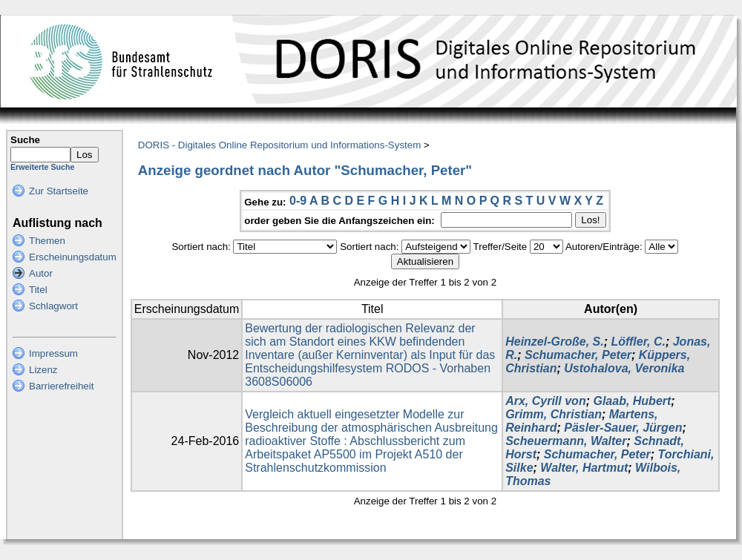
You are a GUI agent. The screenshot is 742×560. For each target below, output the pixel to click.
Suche (25, 140)
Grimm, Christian (554, 414)
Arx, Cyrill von (545, 401)
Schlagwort (53, 306)
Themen (47, 241)
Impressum (53, 353)
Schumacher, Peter (578, 355)
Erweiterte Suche (42, 167)
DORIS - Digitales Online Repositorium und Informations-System (279, 145)
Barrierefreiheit (61, 386)
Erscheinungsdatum (73, 257)
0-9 (298, 201)
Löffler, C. (638, 342)
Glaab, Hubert (632, 401)
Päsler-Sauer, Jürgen (623, 428)
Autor (41, 273)
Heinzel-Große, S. (554, 342)
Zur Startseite (59, 191)
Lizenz (43, 370)
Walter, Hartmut (584, 468)
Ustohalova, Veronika (624, 368)
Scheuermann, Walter (566, 441)
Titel (38, 290)
